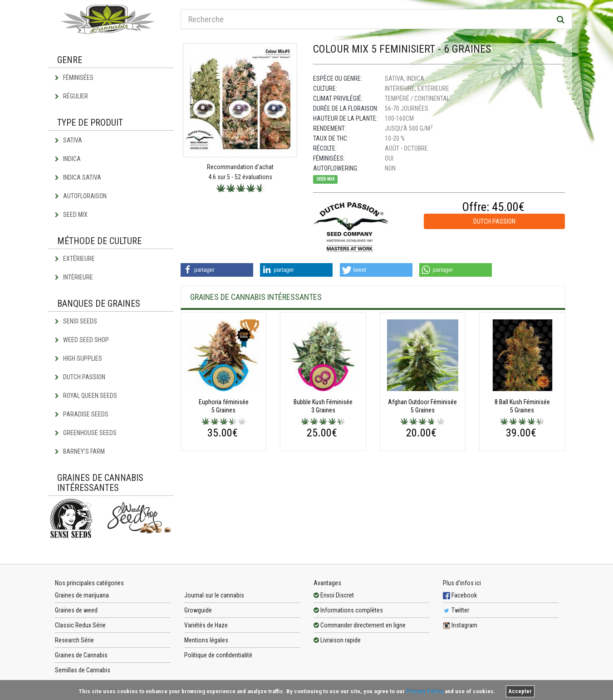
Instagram (460, 625)
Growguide (198, 610)
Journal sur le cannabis (214, 595)
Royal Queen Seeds (86, 396)
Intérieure (74, 277)
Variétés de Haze (206, 625)
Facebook (460, 595)
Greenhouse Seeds (86, 433)
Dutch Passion (80, 377)
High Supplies (78, 358)
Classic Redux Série (80, 625)
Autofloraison (81, 196)
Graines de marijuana (82, 595)
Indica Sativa (78, 177)
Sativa (69, 140)
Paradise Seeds (82, 414)
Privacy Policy (425, 691)
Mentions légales (206, 640)
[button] (217, 270)
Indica (68, 159)
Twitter (456, 610)
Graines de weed (76, 610)
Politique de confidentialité (218, 655)
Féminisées (74, 78)
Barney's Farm (80, 451)
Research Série (74, 640)
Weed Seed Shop (82, 340)
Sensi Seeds (76, 321)
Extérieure (75, 259)
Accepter (520, 691)
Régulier (71, 96)
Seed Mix (71, 215)
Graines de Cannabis (81, 655)
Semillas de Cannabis (83, 670)
